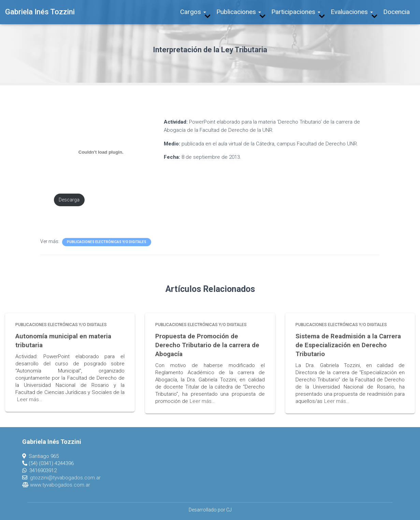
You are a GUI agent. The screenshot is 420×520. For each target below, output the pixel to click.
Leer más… (30, 399)
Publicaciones (239, 12)
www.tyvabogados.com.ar (60, 484)
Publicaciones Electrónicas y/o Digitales (107, 242)
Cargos (193, 12)
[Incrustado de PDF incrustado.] (101, 152)
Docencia (396, 12)
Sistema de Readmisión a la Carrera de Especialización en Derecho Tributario (346, 345)
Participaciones (296, 12)
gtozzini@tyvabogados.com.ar (65, 477)
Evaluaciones (352, 12)
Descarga (69, 200)
